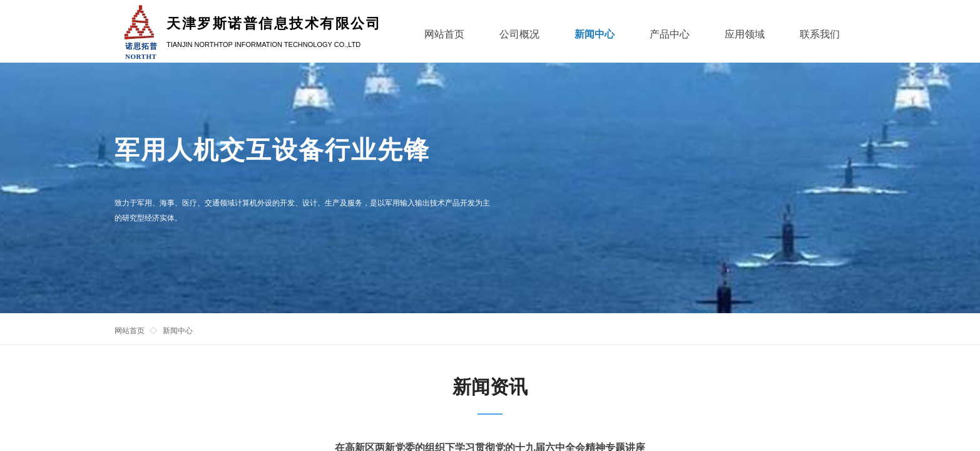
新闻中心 (178, 331)
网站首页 (130, 331)
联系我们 (820, 34)
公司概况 (519, 34)
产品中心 (670, 34)
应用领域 (745, 34)
